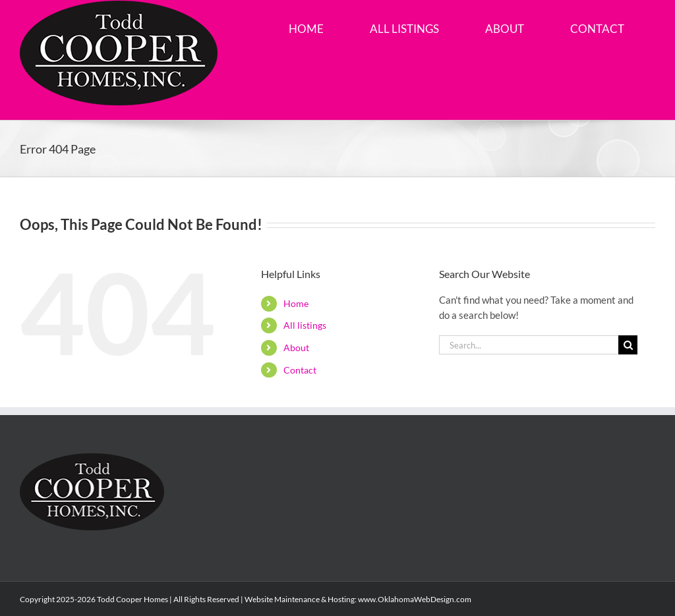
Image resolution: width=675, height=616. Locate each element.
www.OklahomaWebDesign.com (415, 599)
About (296, 348)
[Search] (628, 345)
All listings (305, 325)
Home (296, 303)
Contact (300, 370)
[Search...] (529, 345)
